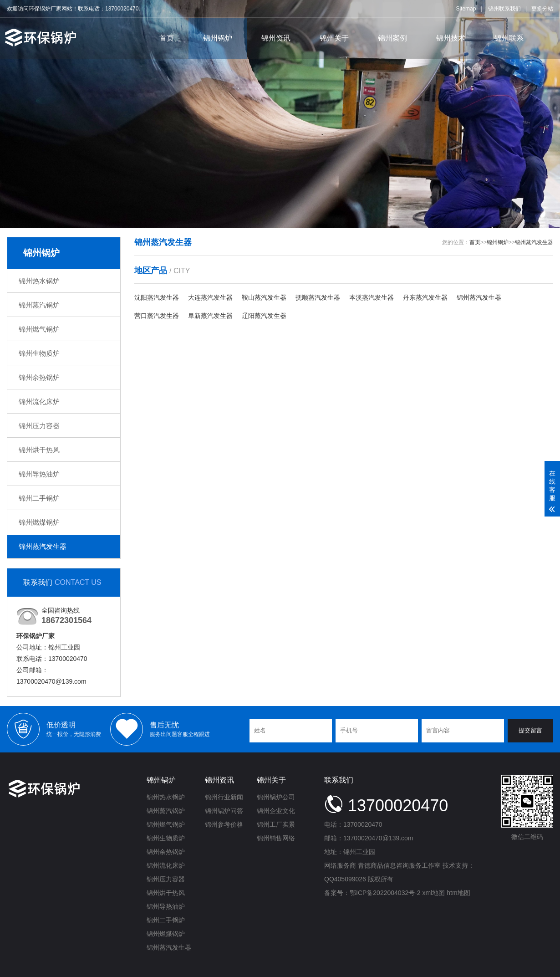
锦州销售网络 (276, 838)
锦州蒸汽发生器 (43, 546)
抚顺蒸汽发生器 (318, 297)
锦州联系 (509, 38)
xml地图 (434, 893)
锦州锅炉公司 (276, 797)
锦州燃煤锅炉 (39, 522)
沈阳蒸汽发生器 (157, 297)
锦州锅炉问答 (224, 811)
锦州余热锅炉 (39, 377)
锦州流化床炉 (39, 402)
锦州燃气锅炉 (39, 329)
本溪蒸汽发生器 (372, 297)
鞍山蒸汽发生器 (264, 297)
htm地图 (458, 893)
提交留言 (530, 730)
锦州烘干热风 (39, 450)
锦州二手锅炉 (39, 498)
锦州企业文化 (276, 811)
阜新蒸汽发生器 (210, 316)
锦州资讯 (276, 38)
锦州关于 (334, 38)
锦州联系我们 (504, 9)
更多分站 (542, 9)
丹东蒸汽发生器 (425, 297)
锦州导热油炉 (39, 474)
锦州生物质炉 (39, 353)
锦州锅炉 (218, 38)
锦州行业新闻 (224, 797)
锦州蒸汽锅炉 (39, 305)
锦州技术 (451, 38)
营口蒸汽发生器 (157, 316)
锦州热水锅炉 (39, 281)
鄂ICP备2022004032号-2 (385, 893)
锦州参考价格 (224, 824)
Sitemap (466, 9)
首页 (167, 38)
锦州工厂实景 (276, 824)
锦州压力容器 (39, 426)
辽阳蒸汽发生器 (264, 316)
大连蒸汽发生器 (210, 297)
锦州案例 (392, 38)
